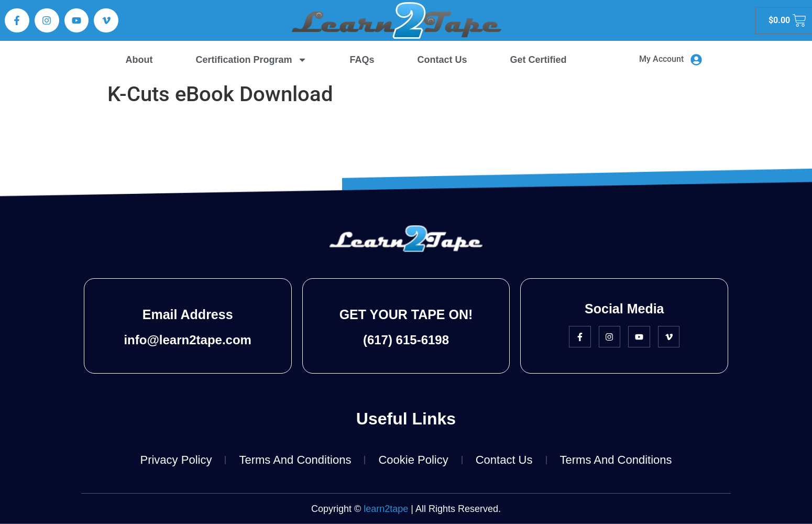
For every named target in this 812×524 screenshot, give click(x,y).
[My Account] (697, 60)
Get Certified (539, 60)
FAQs (362, 60)
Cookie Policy (413, 460)
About (139, 60)
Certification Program (251, 60)
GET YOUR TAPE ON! (406, 314)
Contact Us (442, 60)
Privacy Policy (176, 460)
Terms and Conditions (295, 460)
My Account (662, 59)
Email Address (188, 314)
